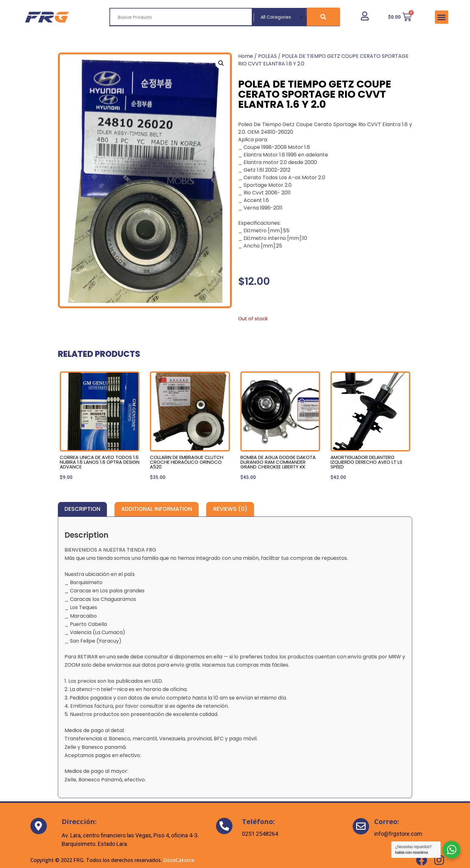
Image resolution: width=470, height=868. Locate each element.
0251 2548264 (260, 834)
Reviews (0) (230, 509)
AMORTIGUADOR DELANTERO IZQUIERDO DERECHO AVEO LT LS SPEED (366, 462)
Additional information (157, 509)
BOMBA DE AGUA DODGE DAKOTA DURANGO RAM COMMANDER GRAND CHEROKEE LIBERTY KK (278, 462)
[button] (442, 17)
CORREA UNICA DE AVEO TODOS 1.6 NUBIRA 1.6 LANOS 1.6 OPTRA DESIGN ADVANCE (100, 462)
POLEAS (267, 56)
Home (246, 56)
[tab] (82, 509)
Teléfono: (258, 821)
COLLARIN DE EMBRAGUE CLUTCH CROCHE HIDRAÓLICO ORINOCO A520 (187, 462)
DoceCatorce (179, 860)
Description (82, 509)
